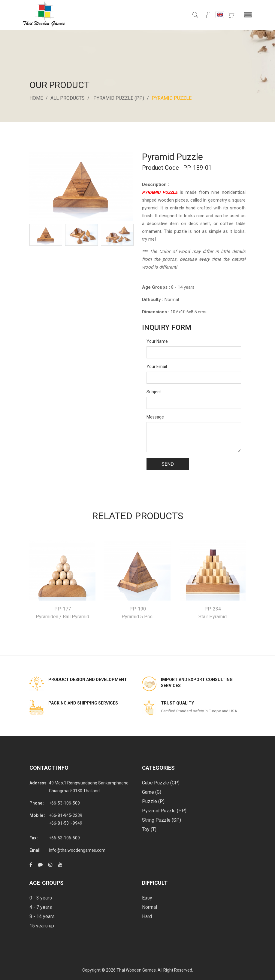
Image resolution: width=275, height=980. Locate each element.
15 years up (42, 926)
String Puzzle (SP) (162, 820)
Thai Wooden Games (136, 970)
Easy (147, 898)
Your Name (157, 341)
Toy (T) (149, 829)
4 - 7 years (41, 907)
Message (155, 417)
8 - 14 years (42, 916)
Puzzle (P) (153, 801)
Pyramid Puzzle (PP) (119, 98)
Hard (147, 916)
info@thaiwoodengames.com (77, 850)
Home (36, 98)
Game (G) (152, 792)
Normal (150, 907)
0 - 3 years (41, 898)
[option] (46, 235)
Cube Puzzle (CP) (161, 783)
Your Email (157, 367)
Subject (154, 392)
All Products (68, 98)
